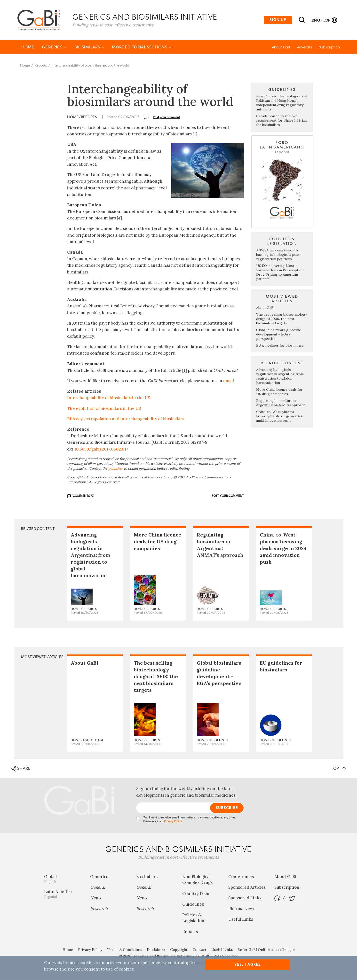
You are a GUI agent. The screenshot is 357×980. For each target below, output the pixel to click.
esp (327, 20)
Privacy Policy (173, 822)
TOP (338, 769)
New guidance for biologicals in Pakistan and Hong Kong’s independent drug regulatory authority (282, 103)
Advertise (305, 48)
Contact (199, 950)
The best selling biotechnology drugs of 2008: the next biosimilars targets (282, 319)
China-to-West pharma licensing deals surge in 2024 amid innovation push (279, 417)
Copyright (179, 950)
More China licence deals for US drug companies (279, 392)
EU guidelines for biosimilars (280, 346)
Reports (41, 66)
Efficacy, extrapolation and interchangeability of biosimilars (126, 419)
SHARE (21, 769)
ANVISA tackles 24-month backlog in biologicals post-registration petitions (279, 255)
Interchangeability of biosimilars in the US (109, 398)
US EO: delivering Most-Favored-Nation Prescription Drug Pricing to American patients (280, 273)
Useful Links (241, 920)
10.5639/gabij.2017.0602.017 (101, 449)
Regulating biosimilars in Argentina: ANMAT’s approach (281, 403)
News (95, 898)
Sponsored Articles (247, 888)
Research (99, 909)
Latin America (63, 894)
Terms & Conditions (125, 950)
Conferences (241, 877)
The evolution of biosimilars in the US (104, 409)
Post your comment (167, 118)
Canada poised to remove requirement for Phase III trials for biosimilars (282, 121)
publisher (116, 469)
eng (315, 20)
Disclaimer (156, 950)
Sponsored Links (245, 898)
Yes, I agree (248, 965)
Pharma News (242, 909)
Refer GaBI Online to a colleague (266, 950)
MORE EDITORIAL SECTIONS (142, 48)
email (229, 381)
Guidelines (193, 905)
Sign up (278, 20)
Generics (54, 48)
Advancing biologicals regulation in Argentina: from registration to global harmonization (280, 377)
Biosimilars (89, 48)
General (98, 888)
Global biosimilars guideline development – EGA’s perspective (279, 335)
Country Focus (197, 894)
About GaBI (281, 48)
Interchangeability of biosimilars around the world (90, 66)
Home (28, 48)
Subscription (329, 48)
